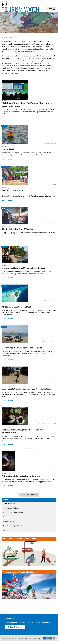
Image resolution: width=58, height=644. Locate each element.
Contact (21, 638)
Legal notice (28, 638)
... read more (7, 118)
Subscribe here (15, 627)
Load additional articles (29, 495)
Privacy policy (36, 638)
